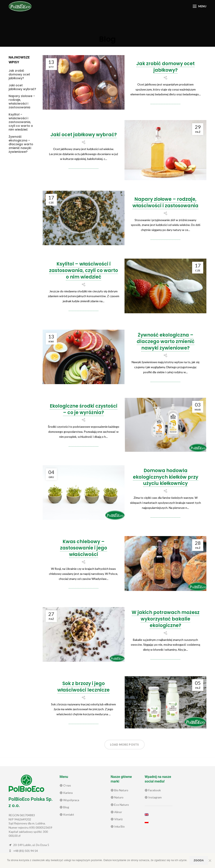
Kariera (68, 793)
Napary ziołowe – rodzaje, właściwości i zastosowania (165, 202)
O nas (67, 785)
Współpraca (71, 800)
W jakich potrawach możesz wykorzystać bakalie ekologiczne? (166, 619)
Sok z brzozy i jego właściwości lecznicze (83, 687)
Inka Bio (119, 826)
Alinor (118, 812)
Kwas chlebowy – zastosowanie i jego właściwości (84, 548)
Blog (66, 807)
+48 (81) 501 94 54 (26, 851)
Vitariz (118, 819)
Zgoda (199, 860)
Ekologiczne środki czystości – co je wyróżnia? (84, 409)
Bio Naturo (121, 790)
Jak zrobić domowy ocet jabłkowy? (165, 67)
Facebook (154, 790)
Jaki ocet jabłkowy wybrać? (84, 135)
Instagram (155, 797)
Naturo (119, 797)
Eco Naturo (121, 805)
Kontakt (68, 814)
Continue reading (165, 103)
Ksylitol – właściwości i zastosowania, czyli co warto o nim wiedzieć (84, 270)
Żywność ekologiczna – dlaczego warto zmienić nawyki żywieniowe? (166, 341)
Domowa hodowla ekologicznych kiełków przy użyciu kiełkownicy (166, 477)
